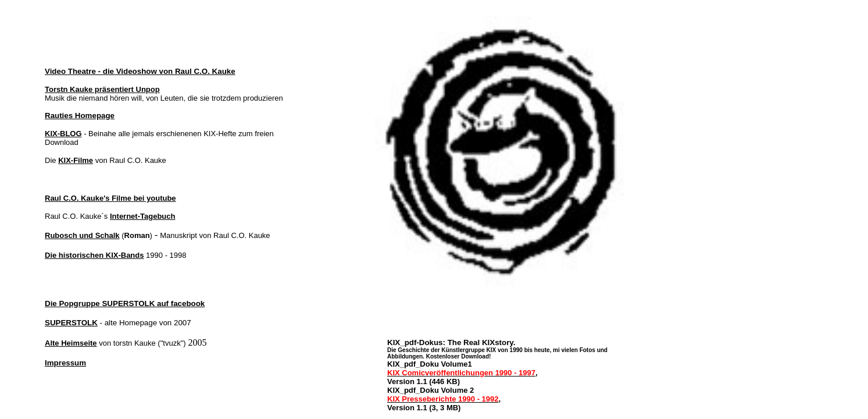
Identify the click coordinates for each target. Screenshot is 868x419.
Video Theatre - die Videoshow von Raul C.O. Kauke (140, 71)
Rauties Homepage (80, 116)
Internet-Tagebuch (142, 216)
